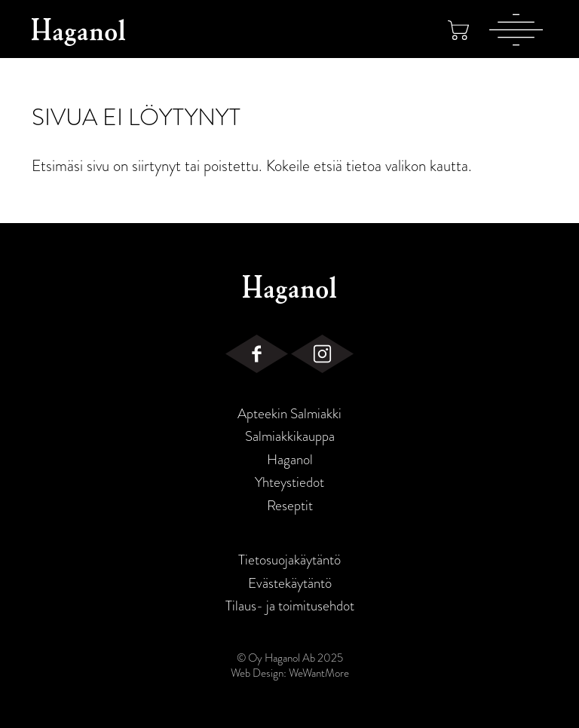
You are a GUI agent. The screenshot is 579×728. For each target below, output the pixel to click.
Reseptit (290, 506)
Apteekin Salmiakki (289, 414)
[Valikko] (516, 29)
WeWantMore (319, 673)
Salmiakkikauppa (290, 436)
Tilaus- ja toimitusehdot (290, 606)
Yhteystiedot (289, 482)
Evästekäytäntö (290, 583)
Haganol (290, 460)
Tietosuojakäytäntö (289, 560)
